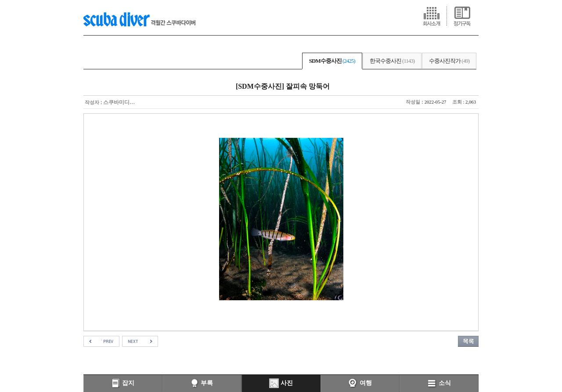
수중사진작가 (449, 61)
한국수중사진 (392, 61)
